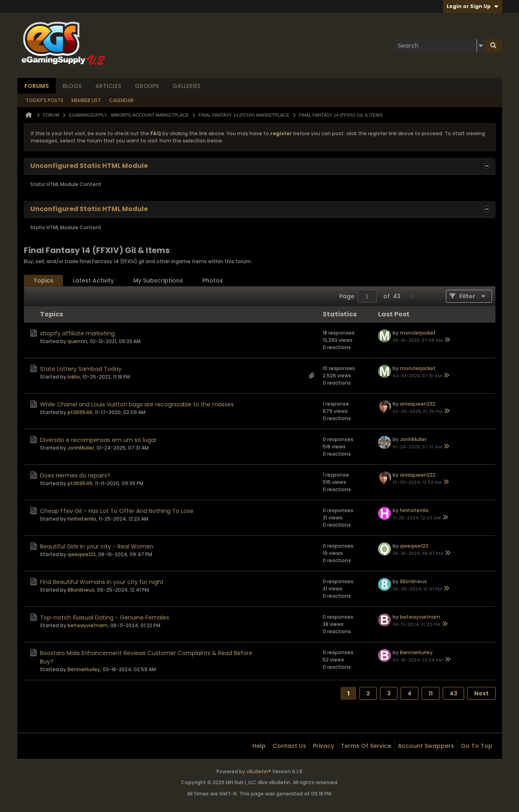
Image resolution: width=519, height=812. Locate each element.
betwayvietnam (88, 625)
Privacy (324, 746)
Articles (108, 86)
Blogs (72, 86)
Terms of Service (366, 746)
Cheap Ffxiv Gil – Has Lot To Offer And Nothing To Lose (117, 511)
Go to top (477, 746)
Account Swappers (426, 746)
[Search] (440, 46)
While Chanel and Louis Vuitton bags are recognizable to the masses (137, 404)
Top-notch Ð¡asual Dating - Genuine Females (105, 617)
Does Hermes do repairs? (75, 475)
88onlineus (81, 590)
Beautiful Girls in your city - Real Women (97, 546)
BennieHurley (84, 669)
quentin (77, 341)
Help (259, 746)
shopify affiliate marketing (77, 333)
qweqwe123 (82, 554)
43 (453, 693)
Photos (213, 280)
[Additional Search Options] (481, 46)
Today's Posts (44, 100)
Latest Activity (93, 280)
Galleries (186, 86)
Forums (37, 86)
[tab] (43, 281)
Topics (43, 280)
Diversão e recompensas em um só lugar (98, 440)
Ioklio (74, 377)
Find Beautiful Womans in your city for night (102, 582)
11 (431, 693)
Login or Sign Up (473, 6)
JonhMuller (81, 448)
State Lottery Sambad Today (81, 369)
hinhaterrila (82, 519)
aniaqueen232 (418, 404)
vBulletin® (259, 771)
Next (481, 693)
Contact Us (289, 746)
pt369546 (80, 412)
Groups (147, 86)
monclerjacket (418, 333)
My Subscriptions (158, 280)
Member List (86, 100)
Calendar (121, 100)
